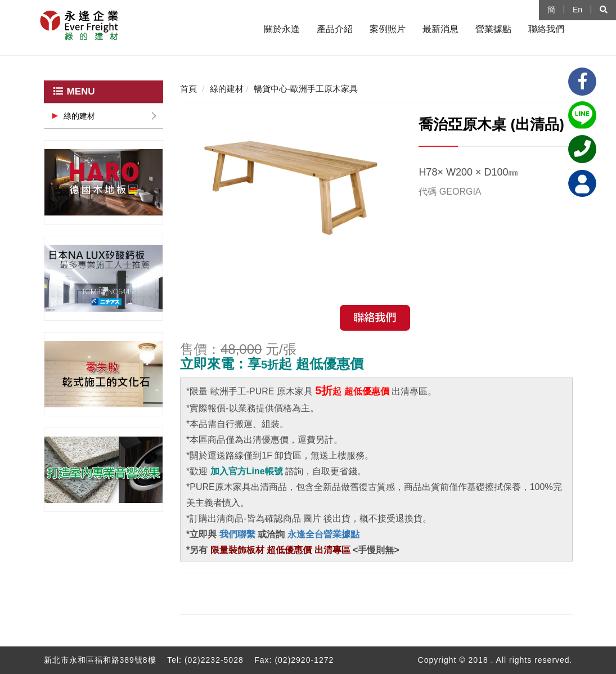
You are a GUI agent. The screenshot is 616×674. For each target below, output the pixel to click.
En (577, 10)
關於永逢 (282, 29)
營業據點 (493, 29)
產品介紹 (335, 29)
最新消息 (440, 29)
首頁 (188, 89)
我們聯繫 (236, 534)
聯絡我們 (546, 29)
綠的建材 (79, 116)
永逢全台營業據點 (323, 534)
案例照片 (388, 29)
